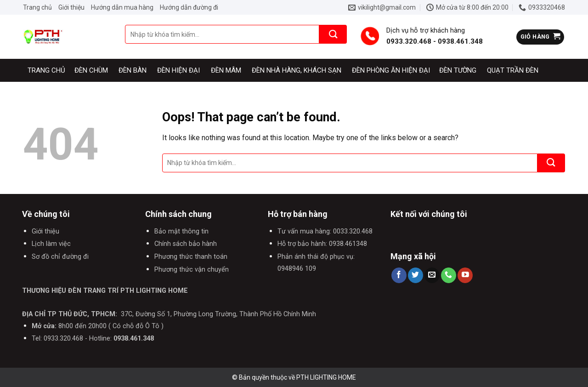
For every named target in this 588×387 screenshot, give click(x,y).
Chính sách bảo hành (186, 244)
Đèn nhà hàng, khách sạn (297, 70)
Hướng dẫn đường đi (189, 7)
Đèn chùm (91, 70)
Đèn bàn (133, 70)
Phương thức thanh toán (191, 257)
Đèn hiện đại (178, 70)
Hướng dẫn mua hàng (122, 7)
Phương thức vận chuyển (192, 270)
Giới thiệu (71, 7)
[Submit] (333, 34)
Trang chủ (37, 7)
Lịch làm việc (51, 244)
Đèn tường (458, 70)
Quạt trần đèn (513, 70)
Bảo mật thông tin (181, 231)
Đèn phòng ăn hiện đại (391, 70)
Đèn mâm (226, 70)
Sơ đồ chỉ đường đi (60, 257)
